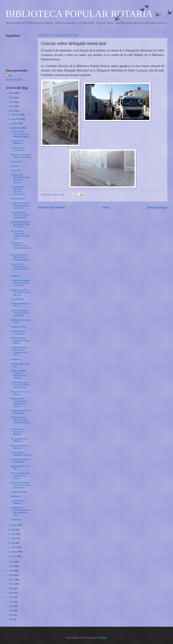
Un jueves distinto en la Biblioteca (20, 412)
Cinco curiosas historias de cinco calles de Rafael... (20, 134)
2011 (11, 606)
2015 (11, 588)
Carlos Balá (16, 162)
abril (13, 543)
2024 (11, 102)
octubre (15, 123)
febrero (15, 552)
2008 (11, 619)
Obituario (15, 166)
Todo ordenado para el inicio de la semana (20, 476)
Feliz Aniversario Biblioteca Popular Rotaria (20, 340)
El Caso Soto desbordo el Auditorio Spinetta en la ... (20, 235)
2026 (11, 93)
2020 (11, 566)
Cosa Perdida (17, 299)
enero (14, 556)
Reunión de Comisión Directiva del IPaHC (21, 156)
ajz (10, 75)
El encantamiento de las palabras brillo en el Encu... (20, 224)
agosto (15, 525)
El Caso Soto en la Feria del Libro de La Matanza (20, 313)
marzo (14, 547)
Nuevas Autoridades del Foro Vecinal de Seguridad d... (21, 485)
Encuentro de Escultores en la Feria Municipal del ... (21, 247)
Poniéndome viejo (19, 492)
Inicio (106, 207)
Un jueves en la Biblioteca (18, 502)
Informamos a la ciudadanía (18, 332)
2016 (11, 584)
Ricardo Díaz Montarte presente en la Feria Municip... (20, 179)
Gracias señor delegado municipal (21, 454)
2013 (11, 597)
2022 (11, 111)
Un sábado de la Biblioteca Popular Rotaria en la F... (20, 215)
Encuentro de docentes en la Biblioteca (19, 432)
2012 (11, 602)
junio (14, 534)
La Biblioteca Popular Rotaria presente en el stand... (21, 283)
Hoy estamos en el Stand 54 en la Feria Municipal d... (21, 257)
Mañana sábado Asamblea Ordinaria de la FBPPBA (19, 374)
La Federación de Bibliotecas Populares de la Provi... (19, 351)
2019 (11, 571)
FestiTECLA (16, 520)
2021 (11, 562)
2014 (11, 593)
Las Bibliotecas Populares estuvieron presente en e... (19, 190)
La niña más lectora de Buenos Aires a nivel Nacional (20, 385)
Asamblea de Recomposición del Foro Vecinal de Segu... (21, 511)
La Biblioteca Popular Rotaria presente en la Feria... (21, 205)
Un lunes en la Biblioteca (17, 142)
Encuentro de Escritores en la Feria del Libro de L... (20, 268)
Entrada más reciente (51, 207)
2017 (11, 580)
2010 (11, 610)
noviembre (16, 119)
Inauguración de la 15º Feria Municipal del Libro (21, 292)
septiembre (17, 128)
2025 (11, 98)
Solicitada (15, 496)
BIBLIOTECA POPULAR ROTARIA (79, 14)
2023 (11, 106)
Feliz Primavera (18, 199)
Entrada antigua (157, 207)
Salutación (16, 170)
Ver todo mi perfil (13, 80)
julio (13, 530)
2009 (11, 615)
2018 (11, 575)
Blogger (103, 638)
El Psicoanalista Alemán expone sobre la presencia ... (20, 421)
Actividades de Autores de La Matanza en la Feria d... (18, 402)
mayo (14, 538)
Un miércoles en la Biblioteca (19, 440)
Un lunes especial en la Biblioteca (20, 461)
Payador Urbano (18, 327)
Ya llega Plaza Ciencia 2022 (18, 149)
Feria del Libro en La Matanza (20, 393)
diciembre (16, 115)
